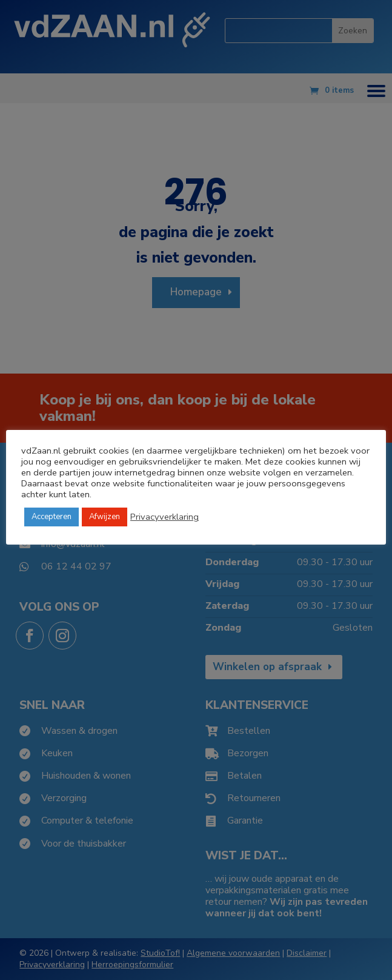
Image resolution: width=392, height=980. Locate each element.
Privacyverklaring (164, 517)
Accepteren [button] (51, 517)
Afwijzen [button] (105, 517)
